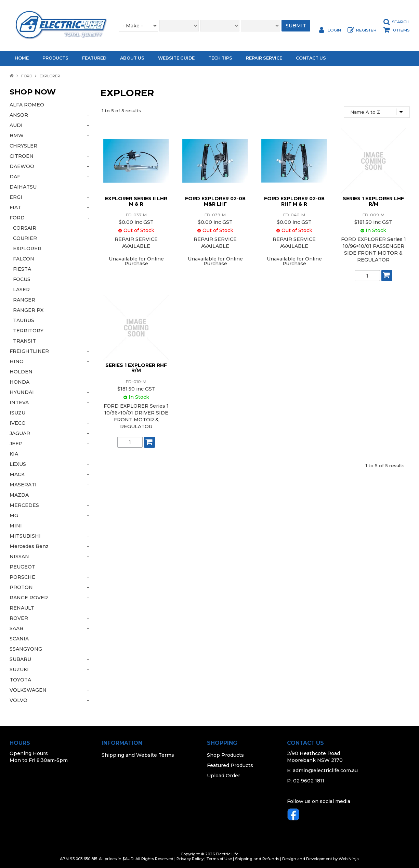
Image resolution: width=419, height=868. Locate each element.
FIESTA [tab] (22, 269)
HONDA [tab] (19, 382)
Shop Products (225, 755)
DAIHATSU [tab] (23, 187)
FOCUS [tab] (22, 279)
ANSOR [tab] (19, 115)
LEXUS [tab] (18, 464)
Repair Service (264, 58)
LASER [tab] (21, 290)
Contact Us (311, 58)
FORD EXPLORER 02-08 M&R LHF (215, 201)
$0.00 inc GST (136, 222)
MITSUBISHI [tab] (25, 536)
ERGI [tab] (16, 197)
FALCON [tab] (24, 259)
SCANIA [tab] (19, 639)
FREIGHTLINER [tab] (29, 351)
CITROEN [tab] (22, 156)
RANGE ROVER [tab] (29, 598)
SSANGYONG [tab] (26, 649)
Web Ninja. (349, 859)
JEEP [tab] (16, 444)
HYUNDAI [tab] (22, 392)
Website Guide (176, 58)
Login (334, 30)
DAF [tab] (15, 177)
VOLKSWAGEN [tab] (28, 690)
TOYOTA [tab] (20, 680)
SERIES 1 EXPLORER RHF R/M (136, 368)
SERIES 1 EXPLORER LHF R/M (373, 201)
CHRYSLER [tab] (23, 146)
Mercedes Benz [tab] (29, 546)
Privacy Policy (190, 859)
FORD (27, 76)
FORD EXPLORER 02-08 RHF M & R (294, 201)
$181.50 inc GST (373, 222)
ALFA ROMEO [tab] (27, 105)
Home (22, 58)
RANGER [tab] (24, 300)
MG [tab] (14, 515)
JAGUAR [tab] (20, 433)
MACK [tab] (17, 474)
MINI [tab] (16, 526)
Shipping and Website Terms (138, 755)
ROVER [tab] (19, 618)
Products (55, 58)
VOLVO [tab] (18, 700)
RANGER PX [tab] (28, 310)
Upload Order (224, 776)
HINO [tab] (17, 361)
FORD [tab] (17, 218)
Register (366, 30)
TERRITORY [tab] (28, 331)
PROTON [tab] (21, 587)
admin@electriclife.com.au (325, 770)
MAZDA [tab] (19, 495)
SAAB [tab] (16, 628)
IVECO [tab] (18, 423)
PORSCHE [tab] (22, 577)
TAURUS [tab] (24, 320)
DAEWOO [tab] (22, 166)
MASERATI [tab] (23, 485)
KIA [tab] (14, 454)
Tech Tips (220, 58)
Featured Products (230, 765)
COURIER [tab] (25, 238)
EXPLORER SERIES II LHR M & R (136, 201)
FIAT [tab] (15, 207)
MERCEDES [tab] (24, 505)
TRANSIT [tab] (24, 341)
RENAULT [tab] (22, 608)
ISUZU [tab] (17, 413)
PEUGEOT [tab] (22, 567)
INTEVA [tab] (19, 403)
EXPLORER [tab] (27, 248)
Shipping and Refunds (257, 859)
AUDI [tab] (16, 125)
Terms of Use (219, 859)
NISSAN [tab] (19, 557)
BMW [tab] (17, 136)
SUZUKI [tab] (19, 669)
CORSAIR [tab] (25, 228)
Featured (94, 58)
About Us (132, 58)
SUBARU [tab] (20, 659)
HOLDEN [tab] (21, 372)
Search (401, 22)
